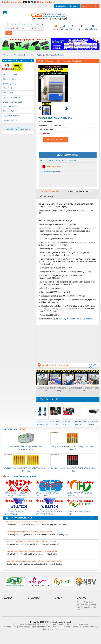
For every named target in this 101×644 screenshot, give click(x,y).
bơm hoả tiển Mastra (81, 423)
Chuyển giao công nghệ (12, 102)
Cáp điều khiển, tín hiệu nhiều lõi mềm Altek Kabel (25, 522)
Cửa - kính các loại (10, 107)
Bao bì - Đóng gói (10, 74)
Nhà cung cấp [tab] (27, 24)
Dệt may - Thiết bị (10, 120)
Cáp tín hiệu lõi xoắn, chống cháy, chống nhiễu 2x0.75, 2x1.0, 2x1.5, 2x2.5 (34, 561)
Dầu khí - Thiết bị (10, 111)
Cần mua (65, 27)
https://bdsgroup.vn (47, 633)
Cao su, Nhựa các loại (12, 97)
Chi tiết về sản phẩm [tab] (50, 191)
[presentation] (91, 366)
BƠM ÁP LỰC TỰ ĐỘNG (55, 423)
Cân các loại (8, 93)
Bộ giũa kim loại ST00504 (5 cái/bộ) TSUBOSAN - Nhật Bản (73, 470)
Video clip (93, 27)
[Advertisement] (68, 343)
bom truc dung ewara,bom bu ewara (43, 423)
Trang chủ (8, 55)
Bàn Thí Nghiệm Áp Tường (58, 389)
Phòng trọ (34, 633)
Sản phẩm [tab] (14, 24)
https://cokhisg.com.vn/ (51, 172)
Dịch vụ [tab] (40, 24)
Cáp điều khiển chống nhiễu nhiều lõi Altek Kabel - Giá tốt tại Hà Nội (32, 551)
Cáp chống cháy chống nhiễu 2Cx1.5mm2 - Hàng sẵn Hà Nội (29, 532)
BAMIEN (8, 598)
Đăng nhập (61, 6)
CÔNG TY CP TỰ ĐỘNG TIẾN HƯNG (79, 513)
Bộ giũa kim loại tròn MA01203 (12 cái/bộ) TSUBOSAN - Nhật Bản (26, 470)
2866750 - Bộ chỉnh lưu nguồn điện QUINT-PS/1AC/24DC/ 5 (26, 448)
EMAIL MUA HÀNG (56, 140)
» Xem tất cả (91, 518)
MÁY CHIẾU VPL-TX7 (93, 423)
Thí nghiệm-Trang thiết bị (24, 55)
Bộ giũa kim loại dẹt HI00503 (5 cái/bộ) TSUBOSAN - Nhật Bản (73, 448)
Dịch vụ (73, 27)
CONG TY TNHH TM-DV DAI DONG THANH (47, 494)
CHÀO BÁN (34, 598)
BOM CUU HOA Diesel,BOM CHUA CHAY (68, 423)
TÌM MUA (57, 598)
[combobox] (44, 28)
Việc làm (56, 27)
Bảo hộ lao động (9, 79)
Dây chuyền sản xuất (11, 116)
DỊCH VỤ (82, 598)
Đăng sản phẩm (90, 6)
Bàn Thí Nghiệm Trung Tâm (45, 389)
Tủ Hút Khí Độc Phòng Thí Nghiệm (51, 55)
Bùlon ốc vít (8, 88)
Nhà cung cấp (82, 27)
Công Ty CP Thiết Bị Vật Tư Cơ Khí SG (58, 160)
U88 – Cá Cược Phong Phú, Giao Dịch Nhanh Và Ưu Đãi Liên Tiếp (31, 541)
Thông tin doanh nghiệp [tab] (80, 191)
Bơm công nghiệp (10, 84)
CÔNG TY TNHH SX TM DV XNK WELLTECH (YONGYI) (49, 513)
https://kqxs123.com (63, 633)
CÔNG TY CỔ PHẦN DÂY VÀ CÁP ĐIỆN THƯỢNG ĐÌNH (17, 494)
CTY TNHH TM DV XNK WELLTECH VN (15, 513)
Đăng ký (74, 6)
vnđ (48, 134)
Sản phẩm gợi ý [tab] (47, 196)
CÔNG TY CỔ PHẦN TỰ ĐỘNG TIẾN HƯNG (79, 494)
